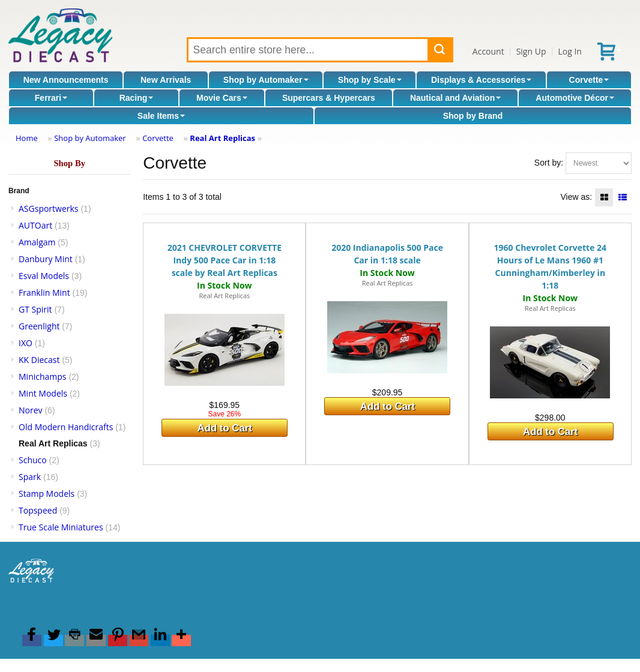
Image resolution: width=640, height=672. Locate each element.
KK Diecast (39, 360)
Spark (30, 477)
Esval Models (44, 276)
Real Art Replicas (222, 138)
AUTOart (35, 225)
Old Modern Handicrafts (66, 427)
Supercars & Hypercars (329, 98)
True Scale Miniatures (61, 527)
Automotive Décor (575, 98)
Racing (137, 98)
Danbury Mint (46, 259)
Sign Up (531, 51)
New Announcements (66, 80)
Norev (31, 410)
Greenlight (39, 326)
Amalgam (37, 242)
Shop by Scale (370, 80)
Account (488, 51)
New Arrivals (166, 80)
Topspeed (38, 510)
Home (27, 138)
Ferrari (51, 98)
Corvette (589, 80)
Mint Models (43, 393)
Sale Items (161, 116)
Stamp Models (47, 493)
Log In (569, 51)
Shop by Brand (473, 116)
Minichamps (43, 376)
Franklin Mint (44, 292)
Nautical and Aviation (455, 98)
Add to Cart (225, 428)
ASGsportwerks (49, 208)
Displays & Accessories (481, 80)
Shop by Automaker (266, 80)
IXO (26, 343)
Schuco (33, 460)
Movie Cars (222, 98)
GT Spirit (35, 309)
